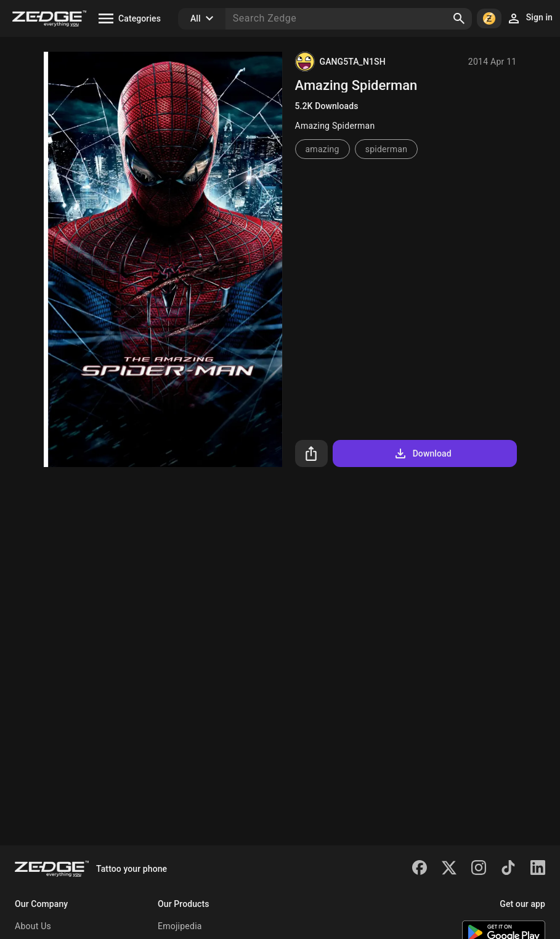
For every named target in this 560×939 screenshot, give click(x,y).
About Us (33, 926)
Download (422, 453)
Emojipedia (180, 926)
